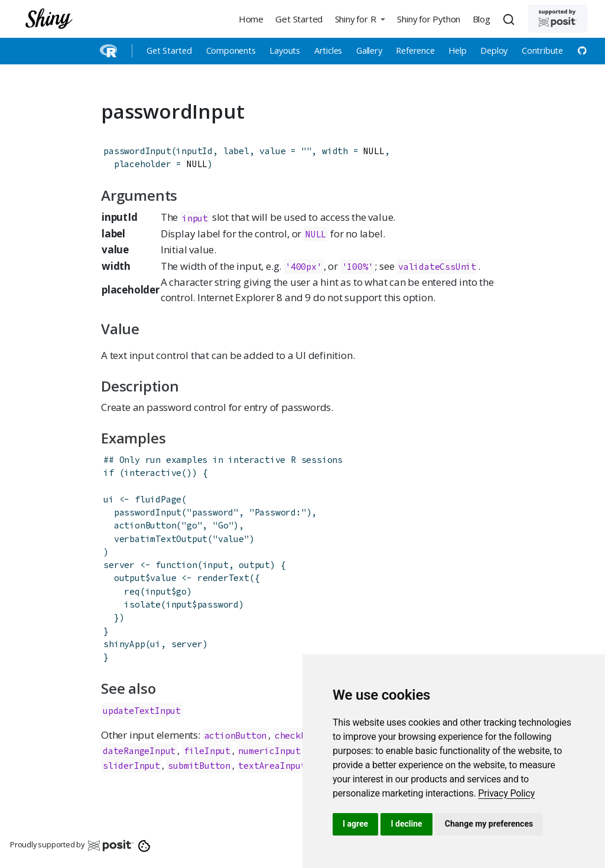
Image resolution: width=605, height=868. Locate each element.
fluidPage (158, 499)
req (132, 591)
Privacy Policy (506, 793)
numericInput (269, 751)
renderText (223, 578)
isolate (142, 604)
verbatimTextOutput (161, 539)
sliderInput (131, 766)
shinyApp (124, 644)
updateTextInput (142, 711)
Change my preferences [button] (489, 824)
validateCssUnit (437, 267)
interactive (153, 473)
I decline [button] (406, 824)
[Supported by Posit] (558, 19)
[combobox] (510, 19)
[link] (506, 793)
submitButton (199, 766)
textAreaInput (272, 766)
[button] (360, 19)
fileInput (207, 751)
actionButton (145, 525)
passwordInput (137, 151)
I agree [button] (355, 824)
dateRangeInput (139, 751)
